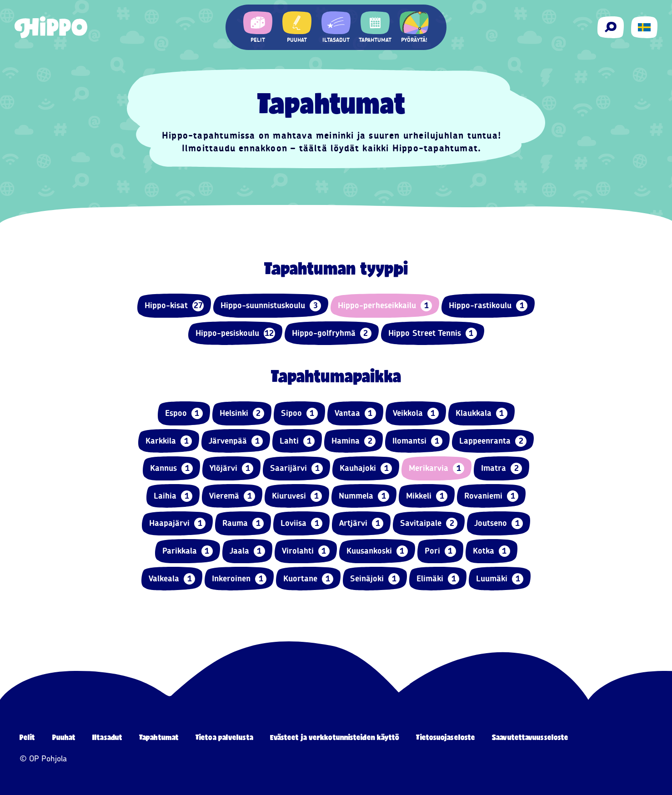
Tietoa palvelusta (224, 737)
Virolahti (306, 551)
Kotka (491, 551)
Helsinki (242, 413)
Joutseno (499, 523)
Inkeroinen (239, 579)
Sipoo (299, 413)
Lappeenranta (493, 441)
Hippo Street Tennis (433, 333)
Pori (440, 551)
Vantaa (355, 413)
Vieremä (232, 496)
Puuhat (64, 737)
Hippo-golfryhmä (332, 333)
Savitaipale (429, 523)
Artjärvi (361, 523)
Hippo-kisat (174, 306)
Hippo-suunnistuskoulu (271, 306)
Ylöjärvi (231, 468)
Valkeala (172, 579)
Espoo (184, 413)
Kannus (171, 468)
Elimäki (438, 579)
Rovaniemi (491, 496)
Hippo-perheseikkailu (385, 306)
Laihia (173, 496)
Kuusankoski (377, 551)
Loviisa (301, 523)
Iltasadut (107, 737)
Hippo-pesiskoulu (235, 333)
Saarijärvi (296, 468)
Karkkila (169, 441)
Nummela (364, 496)
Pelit (28, 737)
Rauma (243, 523)
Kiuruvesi (297, 496)
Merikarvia (436, 468)
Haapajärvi (177, 523)
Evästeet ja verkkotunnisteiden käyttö (335, 737)
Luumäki (500, 579)
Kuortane (308, 579)
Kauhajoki (366, 468)
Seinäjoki (375, 579)
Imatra (501, 468)
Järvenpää (236, 441)
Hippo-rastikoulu (488, 306)
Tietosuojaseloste (446, 737)
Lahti (297, 441)
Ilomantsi (417, 441)
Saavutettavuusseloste (530, 737)
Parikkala (188, 551)
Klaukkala (481, 413)
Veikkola (416, 413)
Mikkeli (427, 496)
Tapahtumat (159, 737)
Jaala (247, 551)
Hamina (354, 441)
